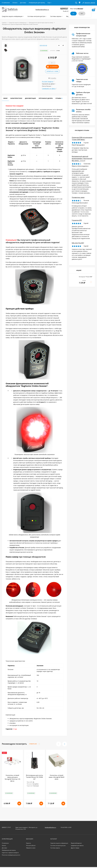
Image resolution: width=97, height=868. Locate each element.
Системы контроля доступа (58, 845)
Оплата (15, 3)
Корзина (29, 843)
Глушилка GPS (77, 220)
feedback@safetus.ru (42, 10)
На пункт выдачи (48, 81)
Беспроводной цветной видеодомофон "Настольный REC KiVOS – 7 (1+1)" (82, 158)
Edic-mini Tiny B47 (78, 243)
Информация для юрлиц (37, 3)
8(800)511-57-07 (6, 827)
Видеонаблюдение (76, 843)
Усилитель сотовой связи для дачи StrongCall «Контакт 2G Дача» (12, 778)
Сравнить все (35, 744)
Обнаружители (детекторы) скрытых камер (41, 23)
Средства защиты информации (18, 23)
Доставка (23, 3)
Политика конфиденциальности (11, 855)
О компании (6, 3)
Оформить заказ (31, 848)
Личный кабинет (31, 845)
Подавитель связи (78, 197)
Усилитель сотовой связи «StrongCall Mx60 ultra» (57, 777)
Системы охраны (55, 848)
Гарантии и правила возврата (10, 853)
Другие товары (75, 848)
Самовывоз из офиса (49, 89)
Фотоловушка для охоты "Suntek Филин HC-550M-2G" (34, 777)
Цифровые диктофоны (77, 845)
